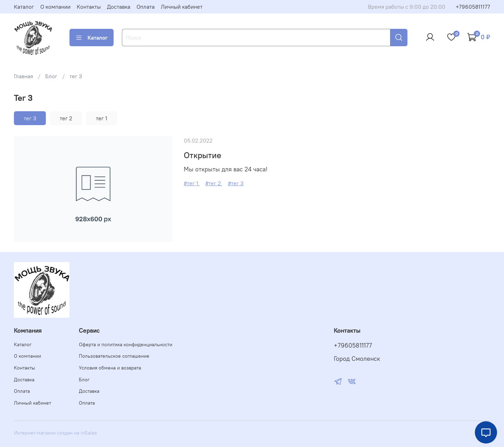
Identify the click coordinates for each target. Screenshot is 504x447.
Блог (51, 76)
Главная (23, 76)
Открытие (203, 155)
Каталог (24, 7)
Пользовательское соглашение (114, 356)
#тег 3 (236, 183)
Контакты (89, 7)
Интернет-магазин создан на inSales (55, 433)
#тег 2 (214, 183)
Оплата (146, 7)
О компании (55, 7)
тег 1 (102, 118)
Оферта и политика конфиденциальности (126, 344)
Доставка (119, 7)
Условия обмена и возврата (110, 368)
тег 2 (66, 118)
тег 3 (30, 118)
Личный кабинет (182, 7)
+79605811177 (473, 7)
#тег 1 (192, 183)
